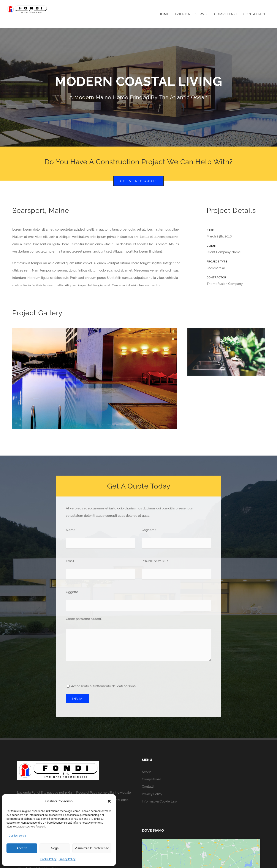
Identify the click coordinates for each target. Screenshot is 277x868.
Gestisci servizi (18, 836)
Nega (55, 848)
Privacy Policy (67, 859)
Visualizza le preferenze (92, 848)
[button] (109, 801)
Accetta (22, 848)
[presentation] (99, 674)
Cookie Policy (48, 859)
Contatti (148, 787)
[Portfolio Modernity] (138, 87)
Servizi (147, 772)
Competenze (152, 779)
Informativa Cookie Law (159, 801)
